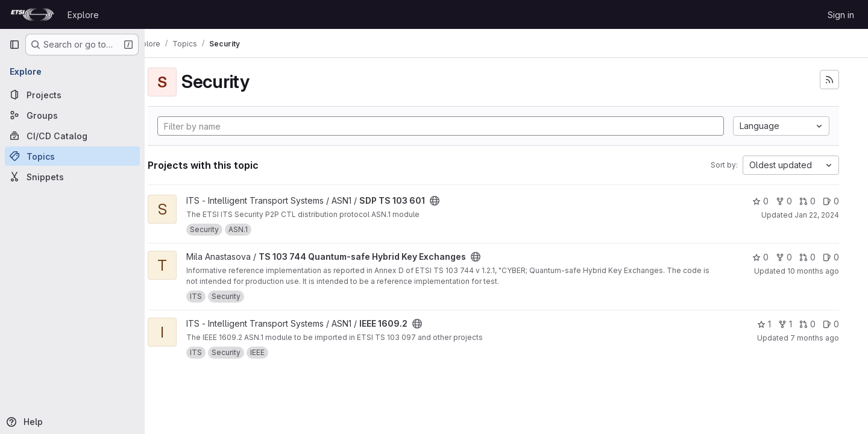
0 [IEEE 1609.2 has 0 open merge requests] (807, 324)
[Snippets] (72, 177)
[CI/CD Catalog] (72, 136)
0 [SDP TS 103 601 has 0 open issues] (831, 201)
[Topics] (72, 156)
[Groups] (72, 115)
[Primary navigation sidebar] (14, 45)
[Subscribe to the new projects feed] (829, 80)
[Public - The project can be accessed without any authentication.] (461, 201)
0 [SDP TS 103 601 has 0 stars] (760, 201)
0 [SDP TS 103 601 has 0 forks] (784, 201)
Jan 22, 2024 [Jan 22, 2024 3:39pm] (817, 215)
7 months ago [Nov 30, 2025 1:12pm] (815, 338)
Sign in (841, 15)
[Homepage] (32, 14)
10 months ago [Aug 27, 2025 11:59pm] (813, 271)
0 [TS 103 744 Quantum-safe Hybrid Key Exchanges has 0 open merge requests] (807, 257)
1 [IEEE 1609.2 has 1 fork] (785, 324)
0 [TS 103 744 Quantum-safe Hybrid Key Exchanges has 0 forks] (784, 257)
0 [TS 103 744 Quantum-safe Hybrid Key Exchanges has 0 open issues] (831, 257)
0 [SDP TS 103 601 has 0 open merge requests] (807, 201)
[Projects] (72, 95)
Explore (83, 15)
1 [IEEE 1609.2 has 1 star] (764, 324)
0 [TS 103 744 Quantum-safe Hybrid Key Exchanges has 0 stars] (760, 257)
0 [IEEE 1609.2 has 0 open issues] (831, 324)
